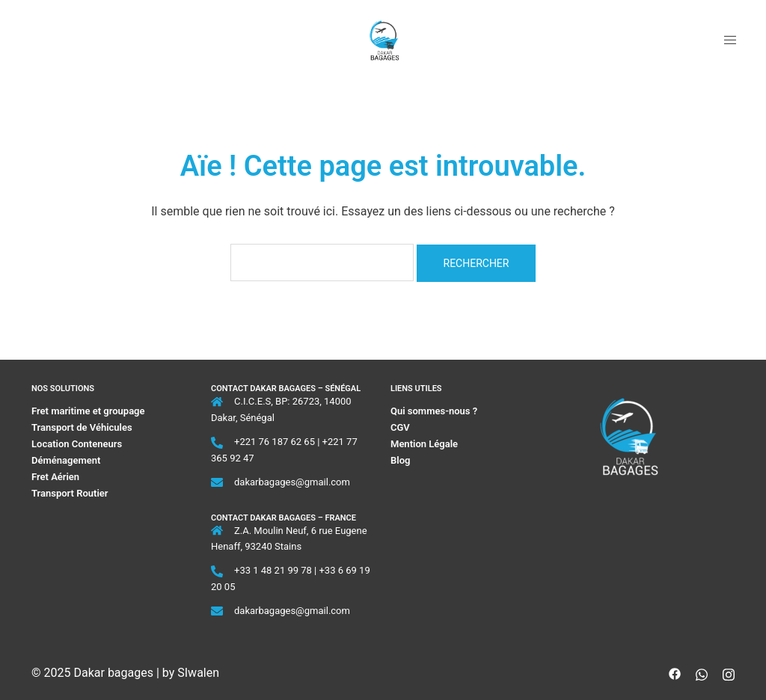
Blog (400, 460)
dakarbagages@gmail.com (292, 482)
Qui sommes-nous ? (435, 411)
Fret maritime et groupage (88, 411)
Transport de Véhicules (82, 427)
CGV (400, 427)
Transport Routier (70, 493)
